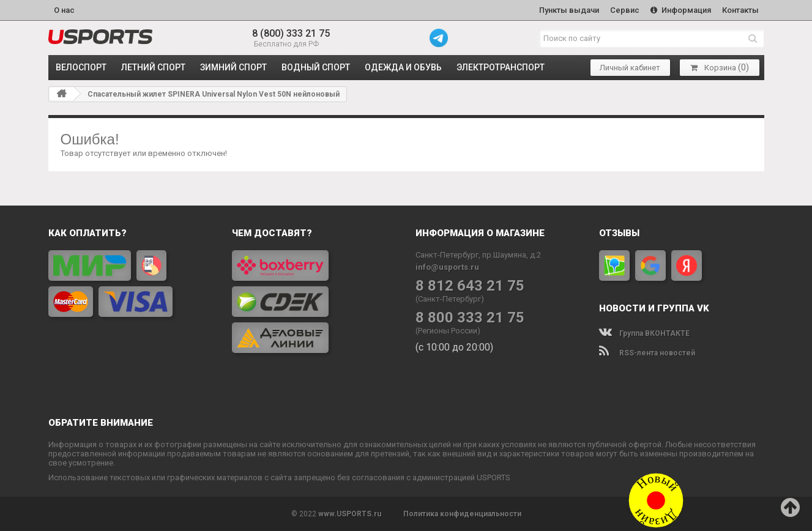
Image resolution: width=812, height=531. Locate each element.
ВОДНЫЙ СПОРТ (316, 67)
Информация (681, 10)
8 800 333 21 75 (470, 318)
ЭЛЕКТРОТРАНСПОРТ (501, 67)
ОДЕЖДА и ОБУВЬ (403, 67)
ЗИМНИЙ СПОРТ (233, 67)
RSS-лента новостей (647, 353)
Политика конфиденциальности (462, 514)
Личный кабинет (630, 68)
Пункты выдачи (569, 10)
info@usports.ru (447, 267)
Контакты (740, 10)
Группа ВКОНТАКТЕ (644, 333)
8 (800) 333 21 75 (291, 33)
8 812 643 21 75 (470, 286)
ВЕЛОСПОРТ (81, 67)
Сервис (625, 10)
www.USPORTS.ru (350, 514)
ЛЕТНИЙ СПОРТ (153, 67)
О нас (64, 10)
